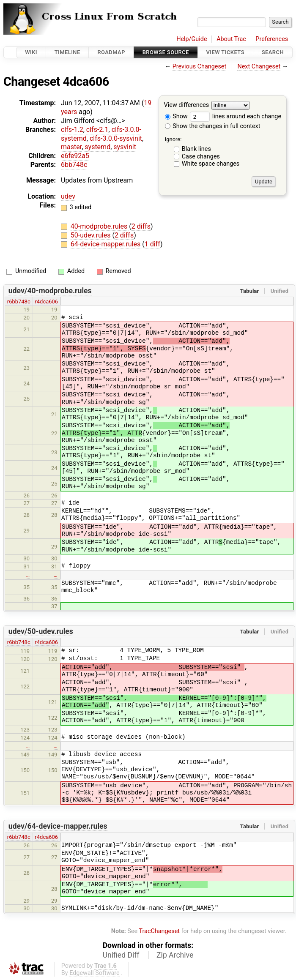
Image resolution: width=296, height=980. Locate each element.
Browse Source (166, 52)
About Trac (231, 39)
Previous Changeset (200, 67)
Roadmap (111, 52)
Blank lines (196, 149)
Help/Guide (192, 39)
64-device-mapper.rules (106, 244)
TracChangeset (159, 931)
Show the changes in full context (213, 126)
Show (176, 116)
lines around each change (236, 116)
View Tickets (225, 52)
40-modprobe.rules (100, 226)
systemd (97, 147)
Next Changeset (259, 67)
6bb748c (74, 165)
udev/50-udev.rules (41, 631)
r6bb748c (19, 302)
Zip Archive (175, 955)
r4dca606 (46, 302)
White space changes (211, 164)
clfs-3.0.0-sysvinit (116, 138)
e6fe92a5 (75, 156)
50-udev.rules (92, 235)
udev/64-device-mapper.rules (58, 826)
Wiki (31, 52)
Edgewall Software (95, 973)
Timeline (67, 52)
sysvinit (125, 147)
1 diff (152, 244)
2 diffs (141, 226)
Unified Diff (121, 955)
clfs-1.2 (72, 130)
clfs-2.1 (97, 130)
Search (273, 52)
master (71, 147)
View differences (187, 105)
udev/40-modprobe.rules (50, 291)
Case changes (201, 157)
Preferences (272, 39)
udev (68, 196)
